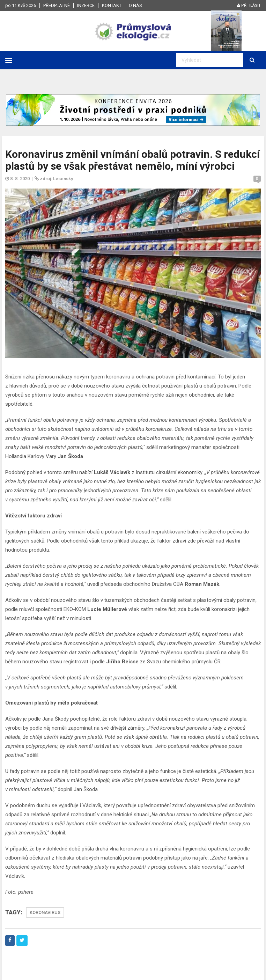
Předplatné (57, 5)
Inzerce (86, 5)
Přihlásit (249, 5)
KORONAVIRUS (45, 912)
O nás (135, 5)
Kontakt (112, 5)
